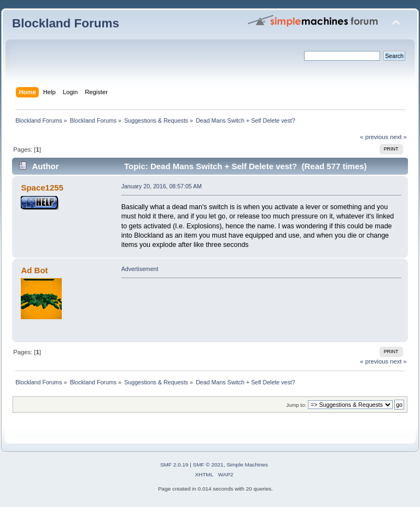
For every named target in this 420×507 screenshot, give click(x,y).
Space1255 (42, 188)
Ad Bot (34, 270)
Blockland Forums (66, 23)
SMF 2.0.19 (174, 465)
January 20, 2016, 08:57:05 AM (162, 186)
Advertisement (140, 269)
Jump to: (296, 405)
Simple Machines (247, 465)
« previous (374, 137)
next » (398, 137)
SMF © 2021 (208, 465)
